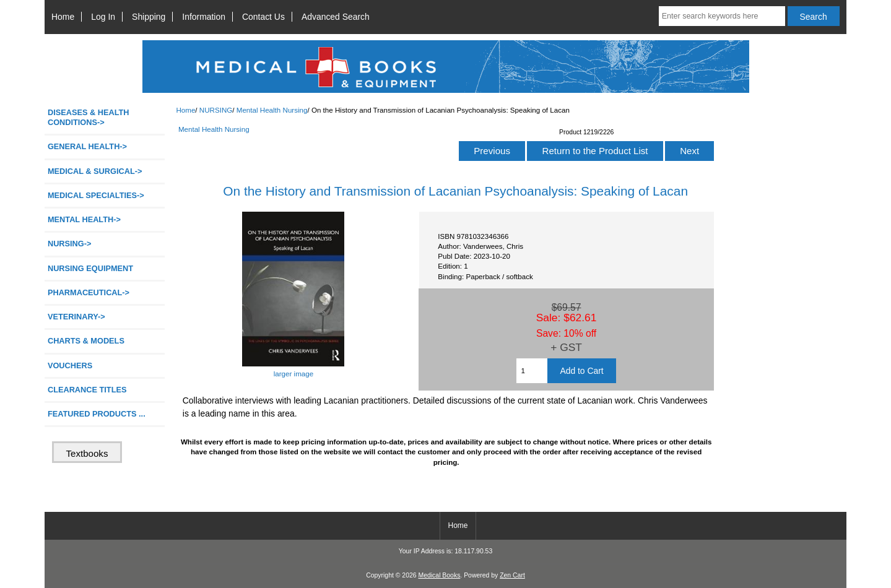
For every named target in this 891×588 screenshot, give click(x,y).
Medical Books (439, 575)
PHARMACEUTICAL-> (89, 292)
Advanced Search (336, 17)
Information (204, 17)
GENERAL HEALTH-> (87, 146)
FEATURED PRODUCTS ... (97, 414)
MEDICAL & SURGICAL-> (95, 171)
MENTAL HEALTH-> (84, 219)
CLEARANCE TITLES (87, 390)
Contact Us (263, 17)
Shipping (149, 17)
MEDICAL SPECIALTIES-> (96, 195)
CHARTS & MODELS (86, 341)
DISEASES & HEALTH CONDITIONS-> (89, 117)
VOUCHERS (70, 365)
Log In (103, 17)
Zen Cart (512, 575)
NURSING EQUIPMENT (90, 268)
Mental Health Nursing (272, 110)
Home (63, 17)
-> (70, 244)
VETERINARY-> (76, 317)
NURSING (216, 110)
